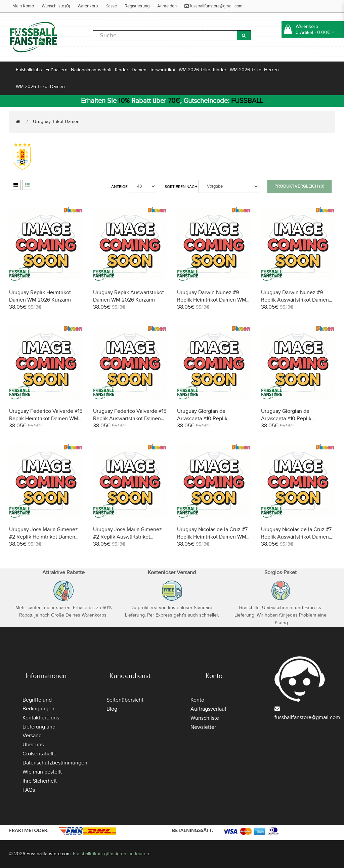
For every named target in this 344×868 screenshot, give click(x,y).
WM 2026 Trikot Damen (40, 87)
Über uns (33, 745)
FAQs (29, 790)
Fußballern (56, 70)
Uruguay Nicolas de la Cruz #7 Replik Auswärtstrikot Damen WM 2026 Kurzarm (296, 537)
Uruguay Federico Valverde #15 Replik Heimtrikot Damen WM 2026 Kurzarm (46, 419)
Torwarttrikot (163, 70)
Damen (139, 70)
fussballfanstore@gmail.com (213, 6)
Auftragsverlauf (208, 709)
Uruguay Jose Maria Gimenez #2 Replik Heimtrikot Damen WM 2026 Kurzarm (44, 537)
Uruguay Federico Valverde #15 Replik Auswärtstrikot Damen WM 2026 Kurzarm (130, 419)
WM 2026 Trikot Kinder (203, 70)
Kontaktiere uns (41, 718)
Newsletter (203, 727)
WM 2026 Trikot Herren (254, 70)
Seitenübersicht (125, 700)
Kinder (122, 70)
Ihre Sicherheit (40, 781)
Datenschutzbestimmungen (55, 763)
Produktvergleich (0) (299, 186)
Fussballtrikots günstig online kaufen (111, 854)
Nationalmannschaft (91, 70)
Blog (112, 709)
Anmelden (167, 6)
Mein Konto (23, 6)
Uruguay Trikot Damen (56, 122)
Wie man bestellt (42, 772)
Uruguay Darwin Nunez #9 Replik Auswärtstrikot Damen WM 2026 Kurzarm (295, 300)
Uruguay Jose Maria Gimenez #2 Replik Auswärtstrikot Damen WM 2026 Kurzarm (127, 537)
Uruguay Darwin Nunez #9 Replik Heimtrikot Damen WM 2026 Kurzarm (212, 300)
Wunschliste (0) (56, 6)
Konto (197, 700)
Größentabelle (39, 754)
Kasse (111, 6)
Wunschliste (205, 718)
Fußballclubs (29, 70)
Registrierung (137, 6)
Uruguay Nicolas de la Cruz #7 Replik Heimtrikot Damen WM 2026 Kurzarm (212, 537)
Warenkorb (88, 6)
